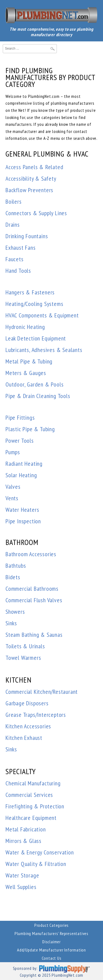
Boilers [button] (14, 201)
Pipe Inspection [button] (23, 521)
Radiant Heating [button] (24, 464)
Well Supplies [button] (21, 887)
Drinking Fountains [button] (27, 236)
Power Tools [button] (20, 441)
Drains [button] (13, 225)
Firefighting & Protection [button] (35, 806)
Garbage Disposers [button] (27, 703)
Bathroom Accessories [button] (31, 554)
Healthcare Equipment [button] (31, 818)
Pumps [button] (13, 452)
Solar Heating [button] (21, 475)
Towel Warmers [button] (23, 658)
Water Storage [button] (22, 875)
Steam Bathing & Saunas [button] (34, 635)
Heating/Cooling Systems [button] (34, 304)
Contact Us (52, 958)
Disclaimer (51, 942)
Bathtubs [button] (16, 566)
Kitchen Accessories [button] (28, 726)
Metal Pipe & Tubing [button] (29, 361)
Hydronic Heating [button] (25, 327)
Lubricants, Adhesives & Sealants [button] (44, 350)
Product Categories (51, 925)
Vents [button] (12, 498)
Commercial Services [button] (29, 795)
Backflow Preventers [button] (29, 190)
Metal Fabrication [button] (26, 829)
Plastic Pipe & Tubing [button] (30, 429)
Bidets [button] (13, 577)
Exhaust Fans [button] (21, 248)
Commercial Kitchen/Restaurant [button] (42, 692)
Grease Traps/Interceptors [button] (36, 715)
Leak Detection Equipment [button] (36, 338)
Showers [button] (15, 612)
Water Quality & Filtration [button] (36, 864)
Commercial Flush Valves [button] (34, 600)
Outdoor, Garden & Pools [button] (34, 384)
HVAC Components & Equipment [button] (42, 315)
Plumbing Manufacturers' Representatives (51, 933)
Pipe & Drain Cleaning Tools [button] (38, 396)
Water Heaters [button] (22, 510)
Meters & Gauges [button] (26, 373)
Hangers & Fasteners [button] (30, 292)
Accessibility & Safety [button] (31, 178)
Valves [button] (13, 487)
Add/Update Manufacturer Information (51, 950)
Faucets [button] (15, 259)
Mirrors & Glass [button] (23, 841)
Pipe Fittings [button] (20, 417)
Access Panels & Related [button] (34, 167)
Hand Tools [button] (18, 271)
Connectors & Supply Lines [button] (36, 213)
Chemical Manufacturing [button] (33, 783)
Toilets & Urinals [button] (25, 646)
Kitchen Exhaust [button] (24, 738)
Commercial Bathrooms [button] (32, 589)
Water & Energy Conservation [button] (40, 852)
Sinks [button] (11, 623)
